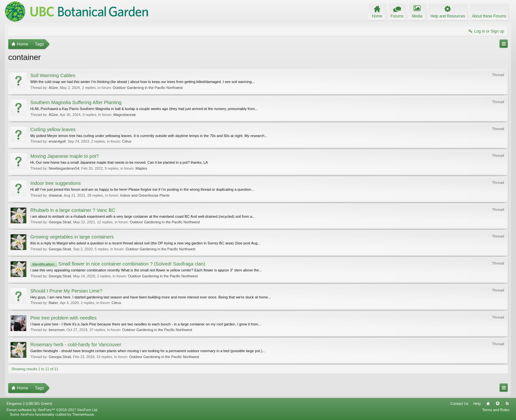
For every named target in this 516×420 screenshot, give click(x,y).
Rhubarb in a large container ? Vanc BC (73, 210)
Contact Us (459, 404)
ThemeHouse (83, 414)
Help (477, 404)
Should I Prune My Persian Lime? (66, 291)
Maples (141, 168)
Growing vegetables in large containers (72, 237)
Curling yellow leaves (53, 129)
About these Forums (489, 16)
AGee (53, 88)
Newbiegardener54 (64, 168)
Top (498, 404)
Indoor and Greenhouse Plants (145, 195)
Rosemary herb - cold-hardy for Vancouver (76, 345)
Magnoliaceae (125, 115)
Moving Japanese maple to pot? (65, 156)
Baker (54, 303)
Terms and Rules (496, 410)
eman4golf (57, 141)
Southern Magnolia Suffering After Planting (76, 102)
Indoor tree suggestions (56, 183)
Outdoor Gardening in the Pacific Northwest (148, 88)
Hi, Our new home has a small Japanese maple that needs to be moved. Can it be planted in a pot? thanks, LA (119, 162)
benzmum (57, 330)
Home (488, 404)
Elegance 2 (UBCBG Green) (29, 404)
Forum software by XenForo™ (52, 410)
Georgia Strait (60, 222)
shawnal (55, 195)
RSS (507, 404)
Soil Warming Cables (53, 75)
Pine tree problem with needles (63, 318)
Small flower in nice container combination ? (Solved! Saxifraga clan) (118, 264)
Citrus (127, 141)
